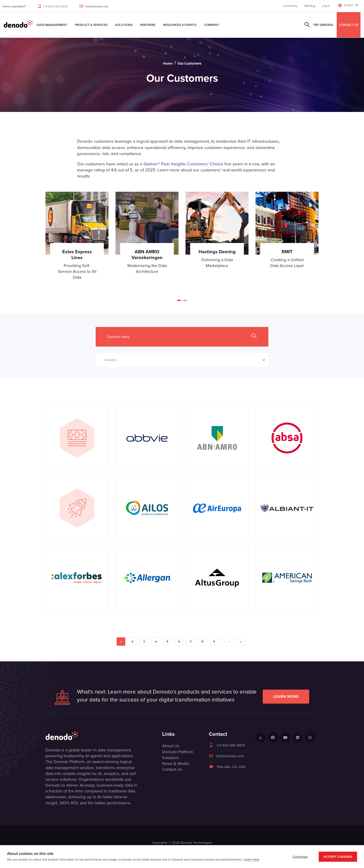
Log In (326, 6)
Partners (148, 25)
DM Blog (310, 6)
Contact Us (172, 769)
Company (212, 25)
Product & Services (91, 25)
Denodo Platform (178, 752)
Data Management (52, 25)
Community (290, 6)
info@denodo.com (97, 6)
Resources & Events (180, 25)
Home (168, 63)
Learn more (286, 696)
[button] (179, 300)
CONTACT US (349, 25)
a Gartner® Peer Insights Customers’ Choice (182, 164)
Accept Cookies (338, 857)
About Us (171, 746)
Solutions (124, 25)
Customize (300, 857)
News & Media (175, 764)
